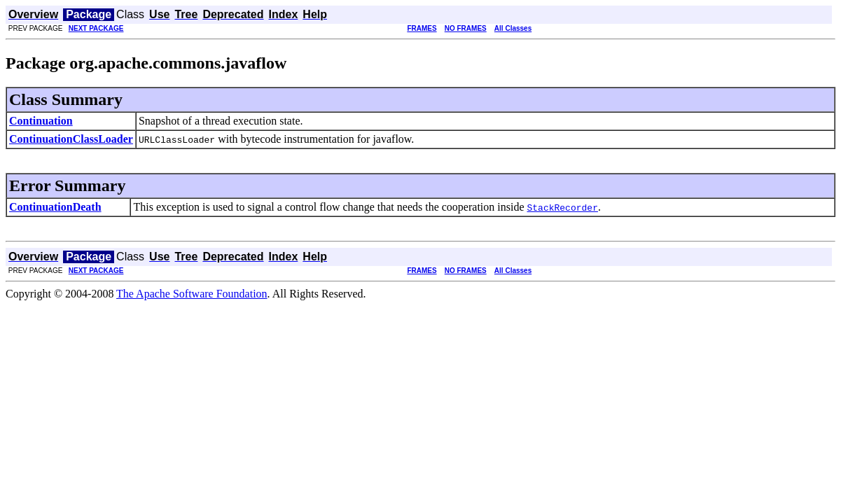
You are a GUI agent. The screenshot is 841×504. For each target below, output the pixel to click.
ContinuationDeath (55, 207)
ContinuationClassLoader (71, 139)
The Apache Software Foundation (192, 294)
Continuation (41, 121)
